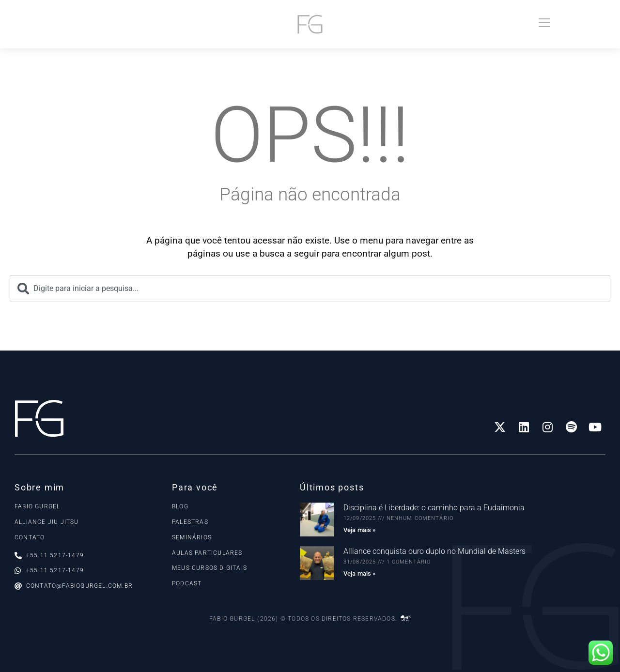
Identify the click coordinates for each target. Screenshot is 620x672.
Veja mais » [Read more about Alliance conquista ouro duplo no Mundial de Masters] (359, 573)
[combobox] (310, 289)
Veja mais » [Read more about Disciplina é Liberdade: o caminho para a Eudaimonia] (359, 530)
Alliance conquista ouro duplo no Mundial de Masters (434, 551)
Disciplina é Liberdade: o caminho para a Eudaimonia (434, 508)
